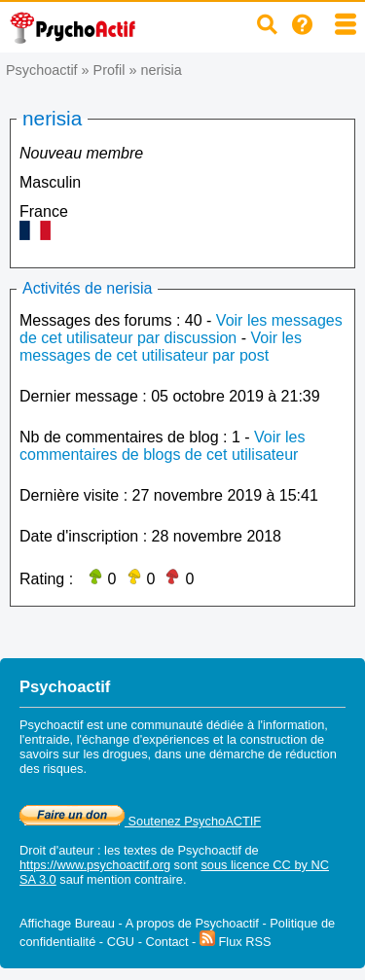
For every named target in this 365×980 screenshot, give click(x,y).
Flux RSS (236, 942)
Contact (166, 942)
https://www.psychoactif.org (95, 865)
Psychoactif (42, 70)
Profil (109, 70)
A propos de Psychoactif (192, 923)
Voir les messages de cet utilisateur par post (161, 347)
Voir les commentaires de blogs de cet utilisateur (162, 446)
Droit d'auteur (56, 850)
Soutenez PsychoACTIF (140, 821)
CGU (121, 942)
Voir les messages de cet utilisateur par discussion (181, 329)
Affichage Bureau (67, 923)
